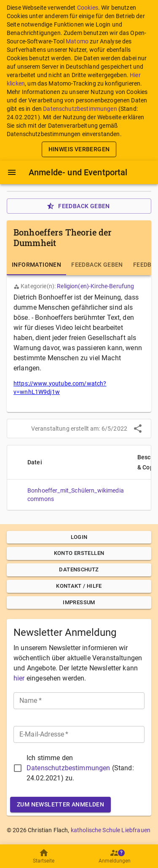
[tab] (36, 265)
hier (19, 678)
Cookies (88, 8)
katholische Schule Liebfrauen (111, 830)
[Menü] (12, 172)
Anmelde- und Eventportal (78, 172)
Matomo (77, 41)
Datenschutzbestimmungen (80, 109)
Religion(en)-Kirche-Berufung (95, 286)
